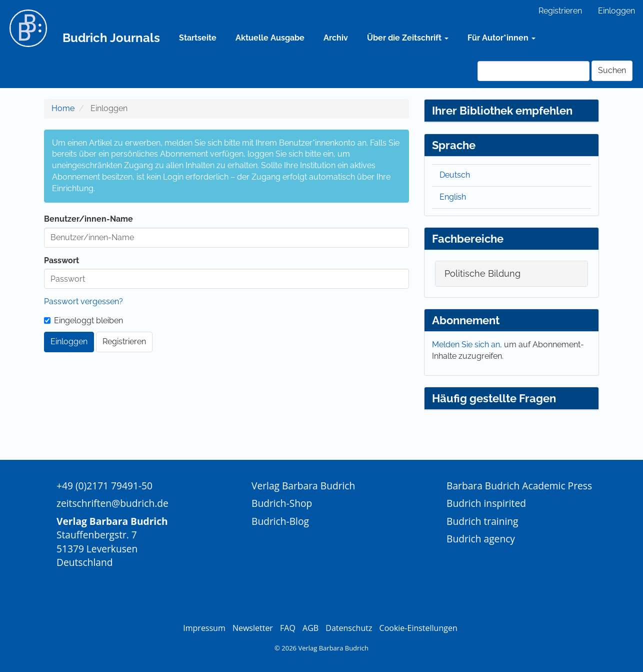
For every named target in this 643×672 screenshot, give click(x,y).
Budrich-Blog (280, 521)
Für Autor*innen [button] (501, 38)
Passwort (61, 260)
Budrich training (482, 521)
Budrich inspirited (486, 503)
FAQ (288, 628)
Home (63, 108)
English (453, 197)
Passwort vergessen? (83, 301)
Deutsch (455, 175)
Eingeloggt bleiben (83, 320)
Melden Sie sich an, (468, 345)
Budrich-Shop (282, 503)
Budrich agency (481, 539)
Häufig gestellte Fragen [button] (494, 398)
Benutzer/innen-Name (88, 219)
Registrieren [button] (124, 342)
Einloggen (616, 11)
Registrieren (560, 11)
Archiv (336, 38)
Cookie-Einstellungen (418, 628)
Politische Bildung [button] (482, 273)
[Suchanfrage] (533, 71)
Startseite (198, 38)
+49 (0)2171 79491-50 (104, 486)
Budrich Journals (111, 38)
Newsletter (253, 628)
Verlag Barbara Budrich (303, 486)
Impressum (204, 628)
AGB (310, 628)
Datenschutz (349, 628)
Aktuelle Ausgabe (270, 38)
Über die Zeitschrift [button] (408, 38)
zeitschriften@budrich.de (112, 503)
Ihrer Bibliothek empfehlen (502, 111)
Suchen (612, 70)
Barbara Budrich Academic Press (519, 486)
